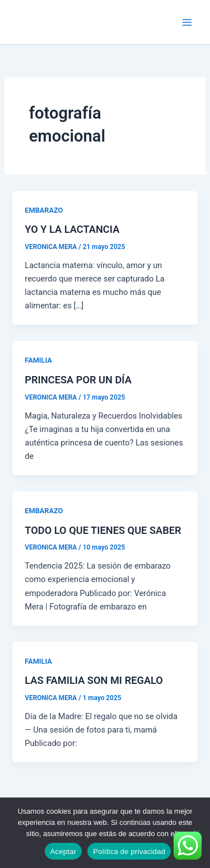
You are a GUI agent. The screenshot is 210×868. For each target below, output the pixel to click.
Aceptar (64, 851)
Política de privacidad (129, 851)
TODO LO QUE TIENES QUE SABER (103, 530)
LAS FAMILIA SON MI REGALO (94, 680)
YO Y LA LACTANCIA (72, 229)
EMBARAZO (44, 210)
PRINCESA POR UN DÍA (78, 380)
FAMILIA (38, 360)
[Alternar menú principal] (187, 22)
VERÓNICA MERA (63, 22)
